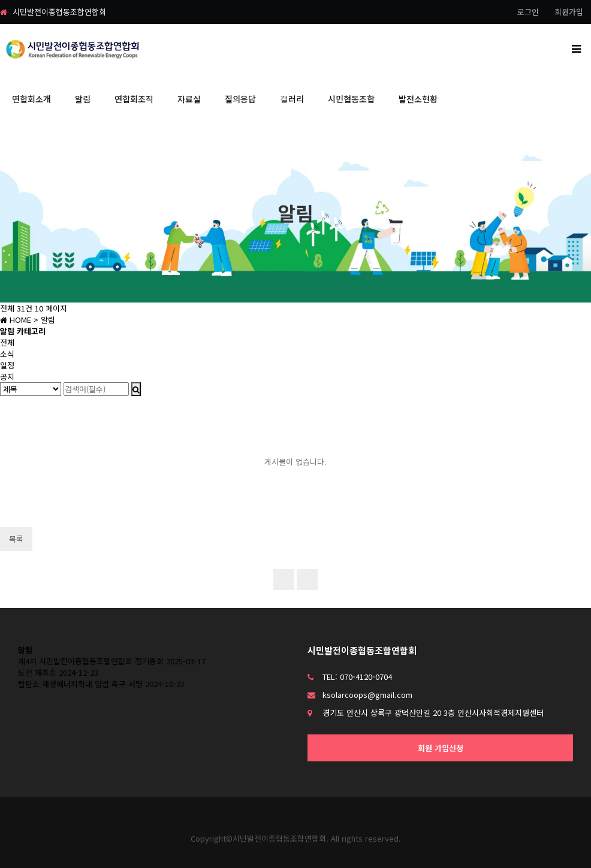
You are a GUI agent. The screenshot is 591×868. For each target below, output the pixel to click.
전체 (7, 342)
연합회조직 (134, 99)
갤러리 (292, 99)
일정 (7, 365)
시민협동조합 (351, 99)
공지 (7, 376)
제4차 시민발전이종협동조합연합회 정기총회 (91, 661)
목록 (16, 539)
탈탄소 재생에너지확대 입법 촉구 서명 (80, 684)
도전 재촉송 (37, 672)
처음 (284, 580)
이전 (307, 580)
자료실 (189, 99)
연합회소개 (31, 99)
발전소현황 (418, 99)
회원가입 (569, 12)
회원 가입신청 (441, 748)
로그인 (528, 12)
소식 (7, 354)
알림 (83, 99)
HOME (16, 320)
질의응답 (240, 99)
